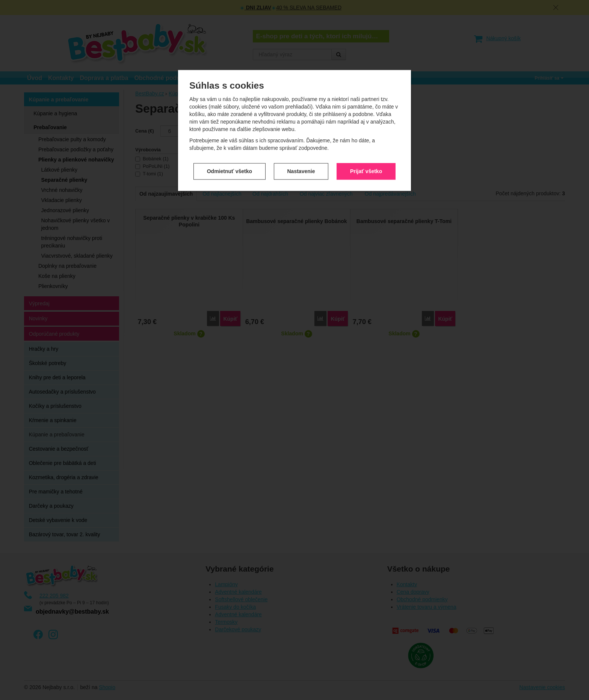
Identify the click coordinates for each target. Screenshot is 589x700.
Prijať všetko (366, 171)
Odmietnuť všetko (230, 171)
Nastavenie (301, 171)
